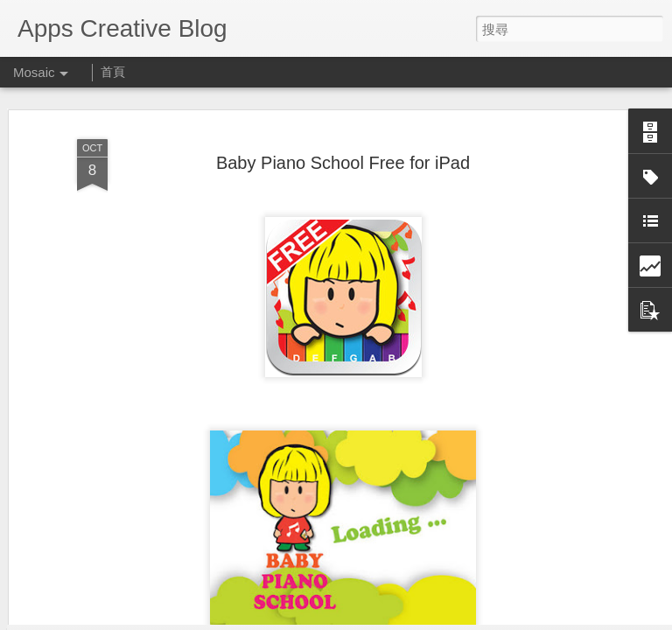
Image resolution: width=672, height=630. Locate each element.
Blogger (370, 619)
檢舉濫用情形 (421, 619)
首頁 (113, 72)
